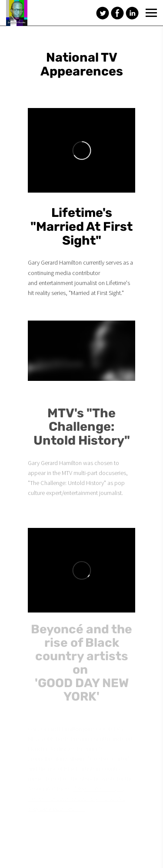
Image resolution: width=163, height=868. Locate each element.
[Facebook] (117, 13)
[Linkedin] (132, 13)
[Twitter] (103, 13)
